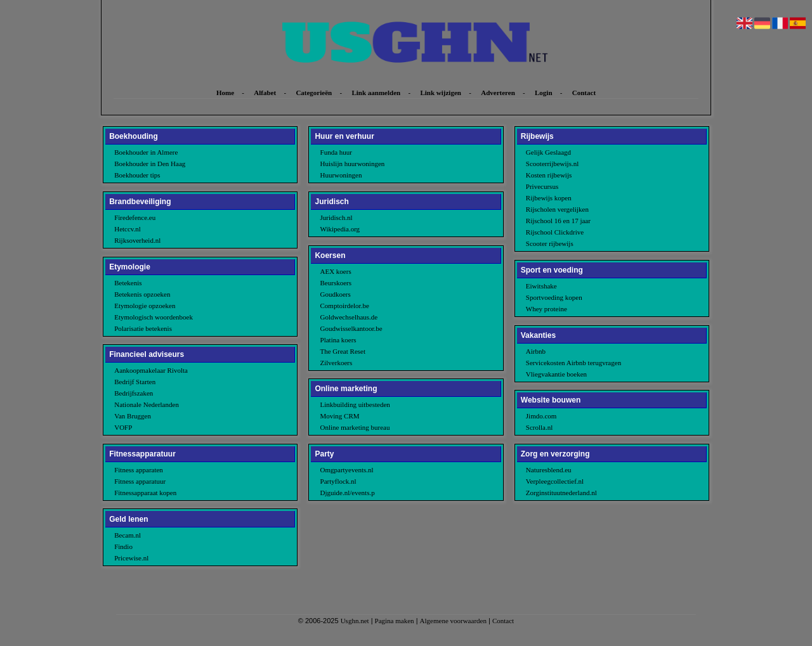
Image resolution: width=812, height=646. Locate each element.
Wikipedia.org (340, 229)
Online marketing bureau (355, 427)
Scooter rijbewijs (550, 243)
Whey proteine (547, 309)
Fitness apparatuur (140, 481)
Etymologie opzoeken (145, 306)
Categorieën (314, 93)
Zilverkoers (337, 363)
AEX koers (336, 271)
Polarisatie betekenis (143, 328)
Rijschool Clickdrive (555, 232)
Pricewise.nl (131, 558)
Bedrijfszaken (134, 393)
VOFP (123, 427)
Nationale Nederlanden (147, 404)
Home (225, 93)
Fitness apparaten (139, 470)
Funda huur (336, 152)
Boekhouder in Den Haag (150, 164)
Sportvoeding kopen (554, 297)
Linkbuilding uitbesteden (355, 404)
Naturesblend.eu (549, 470)
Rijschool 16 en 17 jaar (558, 221)
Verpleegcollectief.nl (555, 481)
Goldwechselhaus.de (349, 317)
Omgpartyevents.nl (347, 470)
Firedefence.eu (135, 217)
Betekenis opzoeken (142, 294)
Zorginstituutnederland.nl (561, 493)
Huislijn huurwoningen (353, 164)
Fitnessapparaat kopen (145, 493)
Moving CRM (340, 416)
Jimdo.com (541, 416)
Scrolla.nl (539, 427)
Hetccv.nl (128, 229)
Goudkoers (336, 294)
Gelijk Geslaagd (548, 152)
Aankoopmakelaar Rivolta (151, 370)
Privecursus (542, 186)
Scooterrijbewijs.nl (552, 164)
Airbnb (536, 351)
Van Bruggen (133, 416)
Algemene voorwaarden (453, 621)
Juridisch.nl (337, 217)
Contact (584, 93)
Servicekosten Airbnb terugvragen (573, 363)
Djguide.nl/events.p (348, 493)
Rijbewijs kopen (549, 198)
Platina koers (338, 340)
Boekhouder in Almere (146, 152)
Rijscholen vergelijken (557, 209)
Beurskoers (336, 283)
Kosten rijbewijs (549, 175)
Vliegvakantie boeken (556, 374)
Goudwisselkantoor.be (351, 328)
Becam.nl (128, 535)
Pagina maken (395, 621)
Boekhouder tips (137, 175)
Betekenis (128, 283)
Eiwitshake (541, 286)
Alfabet (265, 93)
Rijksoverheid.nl (137, 240)
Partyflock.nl (338, 481)
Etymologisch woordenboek (154, 317)
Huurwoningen (341, 175)
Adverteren (498, 93)
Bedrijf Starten (135, 382)
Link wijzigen (440, 93)
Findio (123, 546)
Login (544, 93)
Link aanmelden (376, 93)
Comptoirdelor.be (345, 306)
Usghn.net (355, 621)
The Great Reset (343, 351)
